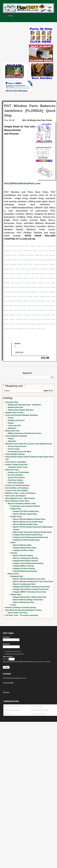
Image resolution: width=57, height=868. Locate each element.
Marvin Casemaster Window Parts (22, 504)
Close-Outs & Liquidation (16, 462)
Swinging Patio (17, 576)
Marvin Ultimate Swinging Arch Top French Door (33, 582)
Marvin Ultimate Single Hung (25, 514)
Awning (14, 553)
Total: (46, 391)
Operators (12, 428)
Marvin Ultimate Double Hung (25, 524)
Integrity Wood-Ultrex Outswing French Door (32, 587)
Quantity (18, 343)
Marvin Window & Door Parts (17, 501)
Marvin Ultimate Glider (22, 545)
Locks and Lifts (14, 426)
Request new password (15, 654)
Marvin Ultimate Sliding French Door (28, 600)
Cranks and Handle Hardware (17, 485)
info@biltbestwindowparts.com (15, 678)
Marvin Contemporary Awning (26, 558)
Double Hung (16, 517)
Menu (10, 16)
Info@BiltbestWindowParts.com (22, 183)
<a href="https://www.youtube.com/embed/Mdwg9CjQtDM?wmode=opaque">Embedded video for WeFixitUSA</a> (16, 36)
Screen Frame (14, 449)
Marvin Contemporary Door (24, 584)
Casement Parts (12, 402)
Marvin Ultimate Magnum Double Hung (29, 519)
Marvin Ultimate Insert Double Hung (28, 522)
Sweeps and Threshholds (18, 472)
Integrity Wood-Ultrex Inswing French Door (31, 589)
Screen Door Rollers (16, 478)
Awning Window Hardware (16, 436)
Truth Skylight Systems (15, 454)
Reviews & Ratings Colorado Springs (21, 607)
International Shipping (40, 710)
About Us (8, 714)
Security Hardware (16, 475)
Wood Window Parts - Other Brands (20, 498)
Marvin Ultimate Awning (23, 556)
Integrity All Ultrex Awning (24, 569)
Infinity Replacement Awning (25, 571)
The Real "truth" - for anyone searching (22, 615)
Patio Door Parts (12, 470)
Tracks (11, 418)
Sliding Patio (16, 594)
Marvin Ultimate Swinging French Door (29, 579)
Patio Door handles (16, 483)
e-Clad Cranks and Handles (17, 491)
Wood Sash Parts (12, 431)
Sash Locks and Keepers (16, 496)
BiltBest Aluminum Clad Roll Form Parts (25, 433)
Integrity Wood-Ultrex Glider (25, 548)
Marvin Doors (13, 574)
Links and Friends (39, 714)
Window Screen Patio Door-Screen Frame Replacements (29, 444)
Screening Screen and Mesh (20, 452)
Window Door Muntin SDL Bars (21, 410)
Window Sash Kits (16, 407)
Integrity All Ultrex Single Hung (26, 511)
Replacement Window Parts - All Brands (24, 405)
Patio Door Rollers (16, 480)
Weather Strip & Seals (14, 413)
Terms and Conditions (13, 706)
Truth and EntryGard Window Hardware (22, 415)
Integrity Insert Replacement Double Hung (31, 537)
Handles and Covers (16, 420)
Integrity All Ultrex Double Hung (26, 540)
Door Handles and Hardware (17, 488)
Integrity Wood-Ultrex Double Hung (28, 535)
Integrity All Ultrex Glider (23, 550)
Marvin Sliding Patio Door (24, 602)
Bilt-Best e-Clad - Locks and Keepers (21, 493)
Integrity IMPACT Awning (23, 566)
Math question (8, 657)
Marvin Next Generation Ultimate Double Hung (32, 532)
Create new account (13, 651)
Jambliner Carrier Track (18, 467)
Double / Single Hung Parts (16, 465)
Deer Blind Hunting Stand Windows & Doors (24, 610)
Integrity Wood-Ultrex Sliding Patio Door (30, 597)
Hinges (11, 423)
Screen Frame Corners (17, 446)
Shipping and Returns (13, 710)
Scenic (13, 605)
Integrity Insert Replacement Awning (28, 563)
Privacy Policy (37, 706)
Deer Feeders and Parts (18, 613)
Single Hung (16, 509)
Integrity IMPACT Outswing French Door (30, 592)
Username (7, 637)
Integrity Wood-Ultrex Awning (25, 561)
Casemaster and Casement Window (25, 506)
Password (7, 644)
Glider (13, 543)
